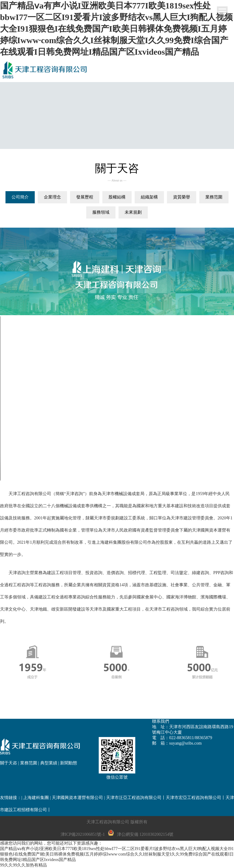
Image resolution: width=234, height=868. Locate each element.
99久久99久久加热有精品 (23, 865)
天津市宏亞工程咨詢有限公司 (193, 798)
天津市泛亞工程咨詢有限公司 (134, 798)
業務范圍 (29, 763)
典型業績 (49, 763)
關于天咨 (9, 763)
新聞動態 (69, 763)
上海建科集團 (36, 798)
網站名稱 (46, 70)
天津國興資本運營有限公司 (77, 798)
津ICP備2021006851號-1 (83, 834)
